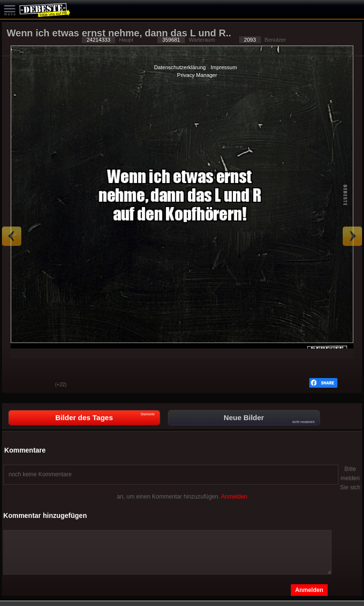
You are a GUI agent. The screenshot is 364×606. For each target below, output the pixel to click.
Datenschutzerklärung (180, 67)
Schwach (41, 385)
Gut (16, 385)
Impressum (224, 67)
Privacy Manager (197, 75)
